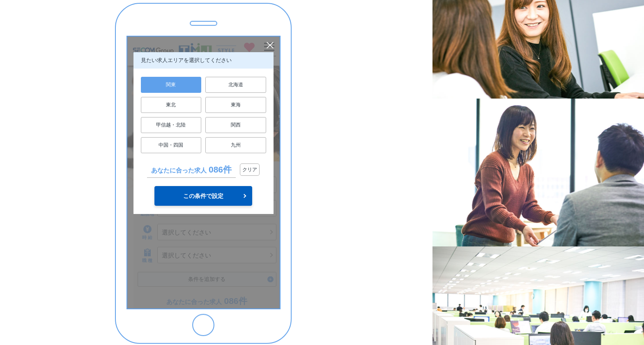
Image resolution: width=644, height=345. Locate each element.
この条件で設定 (203, 196)
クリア (250, 170)
